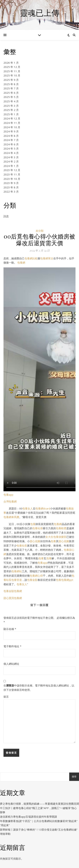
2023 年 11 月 (12, 174)
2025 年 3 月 (11, 106)
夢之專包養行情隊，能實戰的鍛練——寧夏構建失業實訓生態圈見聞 (39, 804)
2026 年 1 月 (11, 63)
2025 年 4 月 (11, 101)
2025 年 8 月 (11, 84)
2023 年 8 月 (11, 187)
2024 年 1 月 (11, 166)
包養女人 (28, 508)
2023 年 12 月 (12, 170)
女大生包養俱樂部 (56, 537)
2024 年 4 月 (11, 153)
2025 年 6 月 (11, 93)
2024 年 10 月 (12, 127)
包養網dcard (43, 508)
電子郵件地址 (12, 646)
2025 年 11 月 (12, 71)
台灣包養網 (10, 501)
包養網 (21, 263)
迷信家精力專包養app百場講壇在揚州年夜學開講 (28, 817)
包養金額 (32, 580)
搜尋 (74, 777)
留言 (6, 697)
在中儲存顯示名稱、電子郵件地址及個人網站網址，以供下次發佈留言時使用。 (39, 688)
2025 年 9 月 (11, 80)
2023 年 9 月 (11, 183)
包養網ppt (67, 580)
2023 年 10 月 (12, 179)
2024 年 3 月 (11, 157)
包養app (8, 495)
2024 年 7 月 (11, 140)
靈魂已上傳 (40, 13)
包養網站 (17, 571)
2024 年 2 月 (11, 161)
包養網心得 (36, 576)
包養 (33, 524)
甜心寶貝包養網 (13, 598)
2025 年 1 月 (11, 114)
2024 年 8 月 (11, 136)
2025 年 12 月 (12, 67)
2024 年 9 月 (11, 131)
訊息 (6, 216)
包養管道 (17, 580)
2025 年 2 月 (11, 110)
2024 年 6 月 (11, 144)
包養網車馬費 (11, 517)
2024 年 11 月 (12, 123)
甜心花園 (35, 541)
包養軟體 (61, 528)
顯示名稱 (10, 629)
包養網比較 (31, 258)
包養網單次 (47, 258)
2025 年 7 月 (11, 88)
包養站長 (38, 528)
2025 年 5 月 (11, 97)
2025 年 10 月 (12, 75)
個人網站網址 (11, 664)
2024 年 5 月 (11, 148)
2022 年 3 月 (11, 192)
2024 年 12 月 (12, 118)
